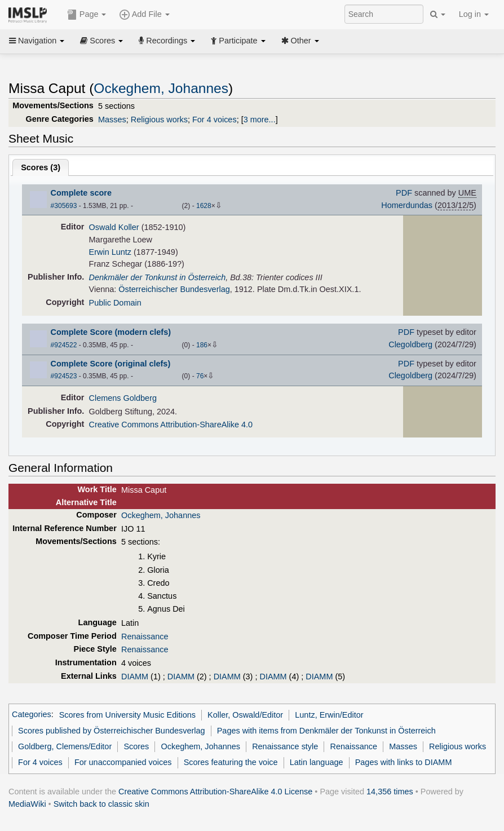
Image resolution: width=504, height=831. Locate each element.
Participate (238, 41)
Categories (32, 715)
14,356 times (390, 792)
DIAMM (135, 677)
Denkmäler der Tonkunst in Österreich (158, 277)
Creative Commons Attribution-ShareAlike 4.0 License (215, 792)
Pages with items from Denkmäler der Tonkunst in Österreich (326, 731)
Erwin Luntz (110, 252)
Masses (112, 120)
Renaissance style (285, 746)
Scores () (41, 167)
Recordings (167, 41)
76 (200, 376)
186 (202, 345)
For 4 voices (215, 120)
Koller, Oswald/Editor (245, 715)
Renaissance (145, 636)
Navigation (37, 41)
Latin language (317, 762)
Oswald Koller (114, 227)
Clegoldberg (410, 344)
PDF (404, 193)
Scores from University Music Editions (127, 715)
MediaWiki (27, 804)
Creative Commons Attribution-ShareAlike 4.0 (171, 425)
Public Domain (115, 303)
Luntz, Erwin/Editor (329, 715)
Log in (474, 14)
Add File (144, 15)
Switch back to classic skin (101, 804)
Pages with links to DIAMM (404, 762)
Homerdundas (407, 205)
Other (300, 41)
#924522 (64, 345)
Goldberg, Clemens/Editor (65, 746)
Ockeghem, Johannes (161, 88)
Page (87, 15)
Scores (101, 41)
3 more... (260, 120)
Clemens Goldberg (123, 398)
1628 (204, 206)
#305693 (64, 206)
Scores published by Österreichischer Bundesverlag (111, 731)
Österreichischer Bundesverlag (174, 289)
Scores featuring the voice (231, 762)
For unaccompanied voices (123, 762)
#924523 (64, 376)
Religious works (159, 120)
